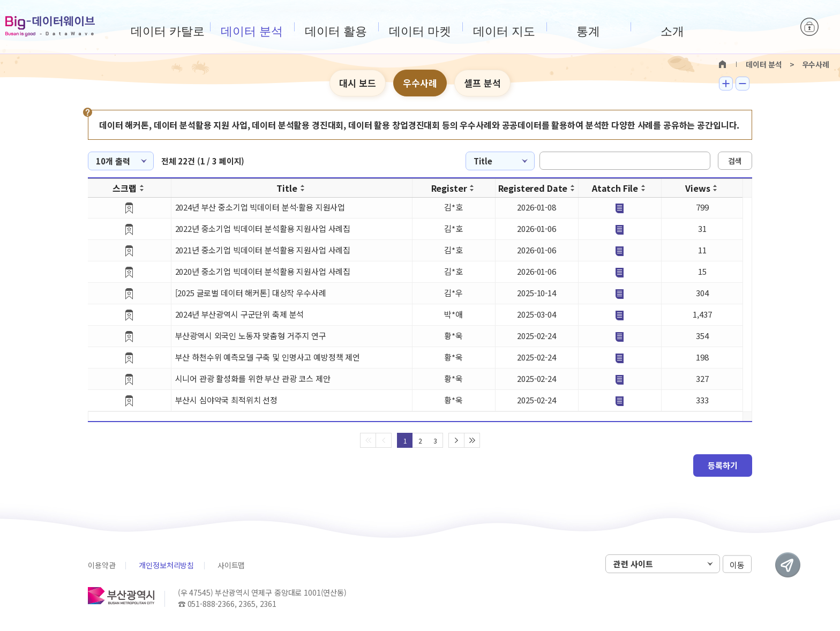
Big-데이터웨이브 (50, 26)
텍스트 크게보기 (726, 84)
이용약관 (102, 565)
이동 (737, 564)
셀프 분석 (482, 83)
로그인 (809, 27)
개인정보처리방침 (166, 565)
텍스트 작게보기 (742, 84)
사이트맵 (231, 565)
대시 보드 (358, 83)
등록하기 (723, 465)
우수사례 (420, 83)
